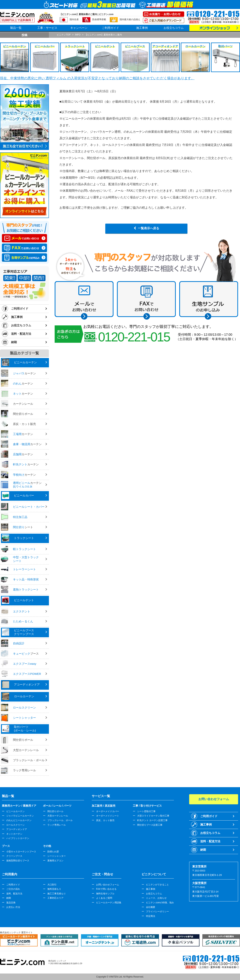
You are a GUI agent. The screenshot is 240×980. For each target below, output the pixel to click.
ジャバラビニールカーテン (20, 816)
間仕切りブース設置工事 (150, 825)
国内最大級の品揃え (130, 19)
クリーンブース (14, 856)
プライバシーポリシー (157, 912)
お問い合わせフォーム (108, 885)
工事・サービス (47, 28)
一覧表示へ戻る (148, 228)
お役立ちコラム (174, 28)
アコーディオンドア (17, 829)
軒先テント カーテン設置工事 (152, 820)
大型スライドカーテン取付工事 (153, 816)
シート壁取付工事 (146, 811)
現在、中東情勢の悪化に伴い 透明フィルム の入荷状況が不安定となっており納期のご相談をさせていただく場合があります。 (97, 78)
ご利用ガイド (110, 28)
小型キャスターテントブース (21, 852)
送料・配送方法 (21, 334)
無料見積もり (54, 889)
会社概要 (151, 907)
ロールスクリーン (15, 825)
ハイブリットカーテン (18, 838)
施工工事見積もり (57, 894)
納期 (14, 342)
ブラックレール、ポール (60, 820)
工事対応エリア (55, 898)
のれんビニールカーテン (19, 820)
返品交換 (11, 903)
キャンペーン (79, 28)
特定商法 (151, 916)
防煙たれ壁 (53, 852)
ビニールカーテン (15, 811)
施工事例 (142, 28)
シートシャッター (57, 856)
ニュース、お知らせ (156, 898)
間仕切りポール (55, 811)
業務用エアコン (55, 861)
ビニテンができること (157, 885)
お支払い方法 (13, 907)
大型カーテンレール (58, 816)
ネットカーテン (14, 834)
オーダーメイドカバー (108, 811)
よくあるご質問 (104, 898)
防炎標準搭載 (99, 19)
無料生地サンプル (105, 894)
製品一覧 (16, 28)
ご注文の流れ (13, 889)
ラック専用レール (57, 825)
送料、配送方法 (14, 894)
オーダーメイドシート (108, 816)
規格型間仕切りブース (18, 861)
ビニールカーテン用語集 (109, 903)
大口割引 (52, 885)
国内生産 (74, 19)
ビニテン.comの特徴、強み (160, 903)
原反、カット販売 (105, 820)
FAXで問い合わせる (106, 889)
